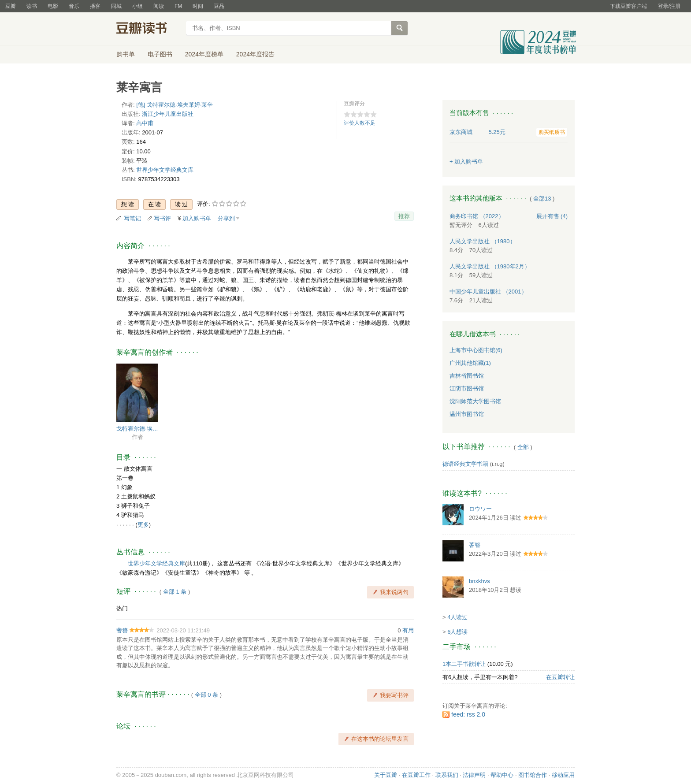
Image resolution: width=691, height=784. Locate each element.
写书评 (162, 218)
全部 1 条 (175, 592)
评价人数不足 (360, 123)
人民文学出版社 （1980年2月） (490, 266)
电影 (53, 6)
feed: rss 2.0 (468, 714)
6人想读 (457, 632)
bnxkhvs (479, 581)
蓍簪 (122, 630)
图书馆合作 (533, 775)
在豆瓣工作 (416, 775)
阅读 (159, 6)
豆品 (219, 6)
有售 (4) (552, 216)
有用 (408, 630)
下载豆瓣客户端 (628, 6)
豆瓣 (11, 6)
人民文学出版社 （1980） (483, 241)
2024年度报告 (255, 54)
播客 (95, 6)
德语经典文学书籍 (465, 464)
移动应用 (563, 775)
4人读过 (457, 617)
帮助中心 (502, 775)
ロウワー (480, 509)
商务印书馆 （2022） (477, 216)
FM (178, 6)
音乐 (74, 6)
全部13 (542, 199)
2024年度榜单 (204, 54)
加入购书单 (197, 218)
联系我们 (447, 775)
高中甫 (145, 123)
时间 (198, 6)
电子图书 (160, 54)
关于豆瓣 (386, 775)
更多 (143, 525)
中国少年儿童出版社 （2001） (488, 292)
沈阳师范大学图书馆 (475, 401)
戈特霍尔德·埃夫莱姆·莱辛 (137, 429)
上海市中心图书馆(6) (476, 350)
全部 (523, 447)
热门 (122, 608)
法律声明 (474, 775)
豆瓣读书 (148, 29)
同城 (116, 6)
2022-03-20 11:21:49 (183, 630)
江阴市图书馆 (467, 388)
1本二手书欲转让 (464, 664)
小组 (137, 6)
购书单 (126, 54)
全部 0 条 (206, 695)
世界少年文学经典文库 (165, 170)
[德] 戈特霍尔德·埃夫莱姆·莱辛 (175, 105)
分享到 (226, 218)
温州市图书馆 (467, 414)
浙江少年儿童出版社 (168, 114)
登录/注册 (669, 6)
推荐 (404, 216)
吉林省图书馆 (467, 376)
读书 (32, 6)
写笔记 (132, 218)
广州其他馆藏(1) (470, 363)
